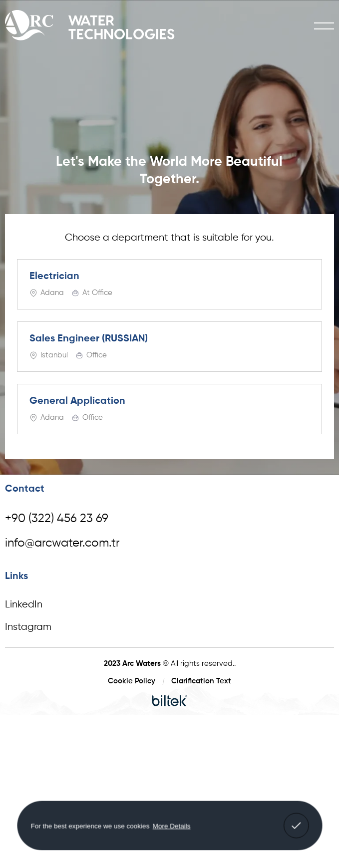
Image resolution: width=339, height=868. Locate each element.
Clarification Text (201, 681)
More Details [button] (171, 825)
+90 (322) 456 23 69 (57, 519)
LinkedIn (24, 605)
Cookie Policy (132, 681)
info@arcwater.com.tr (62, 543)
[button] (296, 826)
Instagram (28, 627)
